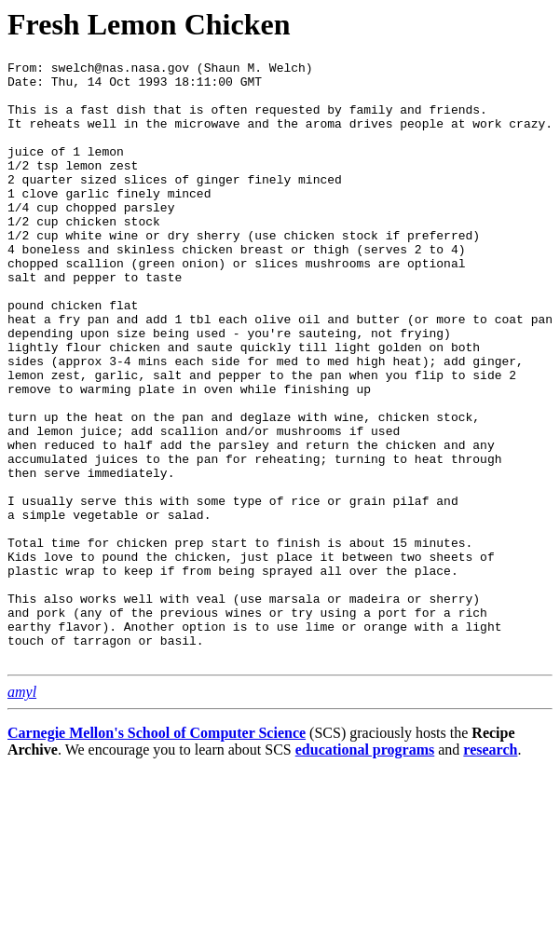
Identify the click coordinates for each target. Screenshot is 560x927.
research (490, 870)
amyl (22, 812)
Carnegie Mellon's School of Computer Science (157, 853)
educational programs (365, 870)
